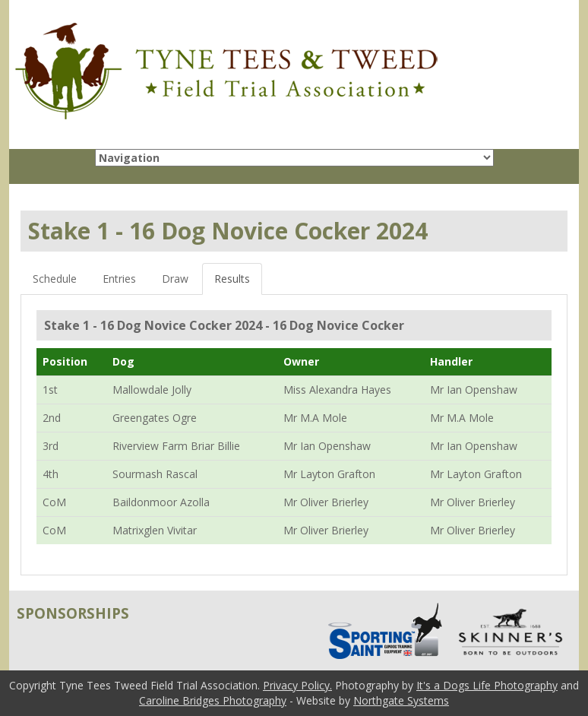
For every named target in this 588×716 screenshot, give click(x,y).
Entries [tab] (119, 279)
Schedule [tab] (55, 279)
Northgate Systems (401, 700)
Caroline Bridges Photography (213, 700)
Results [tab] (232, 279)
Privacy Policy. (297, 685)
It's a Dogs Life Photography (487, 685)
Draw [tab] (175, 279)
